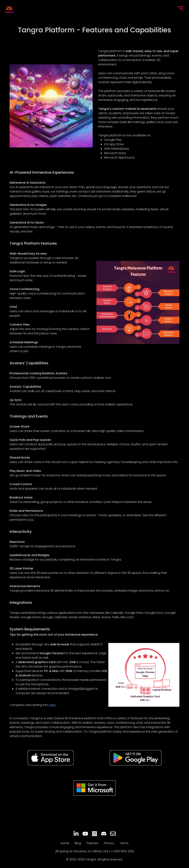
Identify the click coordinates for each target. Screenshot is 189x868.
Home (65, 843)
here (31, 520)
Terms (124, 843)
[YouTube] (85, 834)
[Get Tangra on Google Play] (136, 758)
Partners (92, 843)
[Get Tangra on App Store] (51, 758)
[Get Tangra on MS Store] (95, 788)
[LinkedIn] (76, 834)
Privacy (109, 843)
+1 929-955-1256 (122, 851)
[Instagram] (94, 834)
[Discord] (104, 834)
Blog (78, 843)
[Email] (113, 834)
